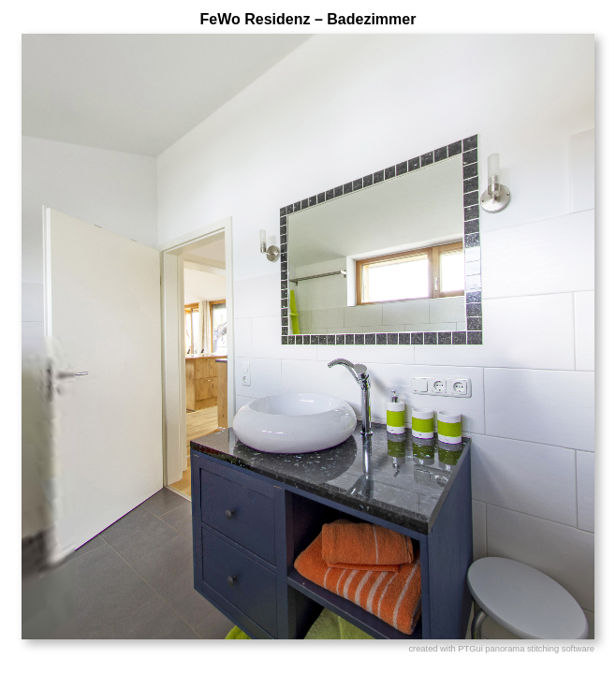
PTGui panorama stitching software (526, 649)
